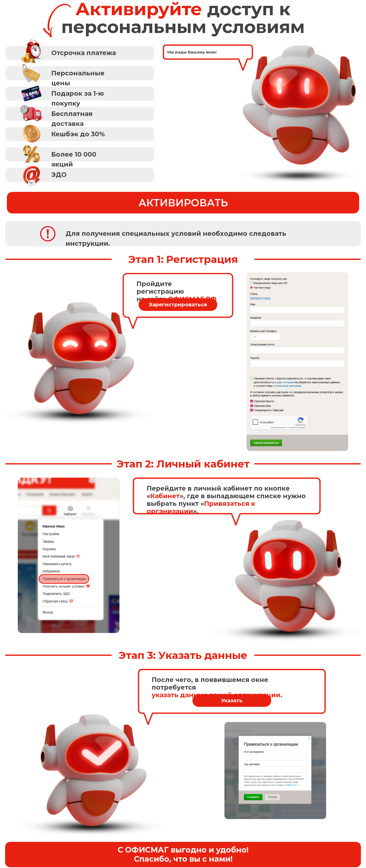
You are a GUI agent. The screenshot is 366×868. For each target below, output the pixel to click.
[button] (80, 73)
